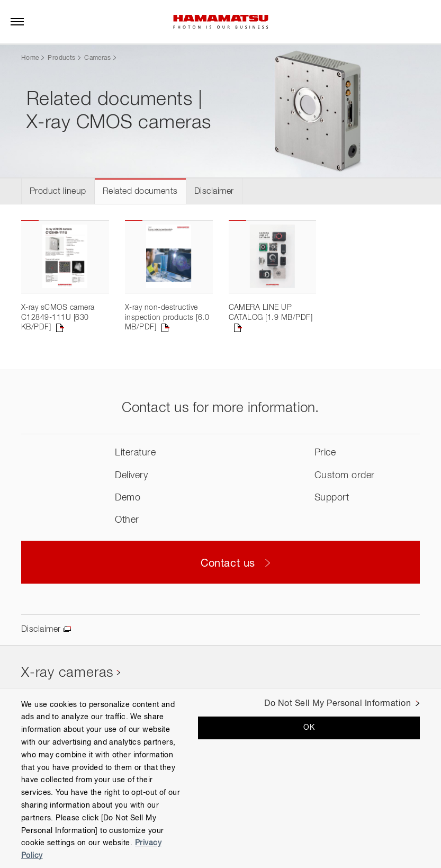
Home (30, 58)
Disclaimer (214, 192)
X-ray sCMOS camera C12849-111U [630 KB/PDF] (58, 317)
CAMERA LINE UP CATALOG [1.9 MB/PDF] (271, 312)
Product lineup (58, 192)
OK (309, 728)
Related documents (140, 192)
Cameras (97, 58)
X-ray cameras (67, 673)
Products (61, 58)
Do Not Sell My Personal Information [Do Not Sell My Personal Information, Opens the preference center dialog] (337, 704)
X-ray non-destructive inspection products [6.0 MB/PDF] (167, 317)
